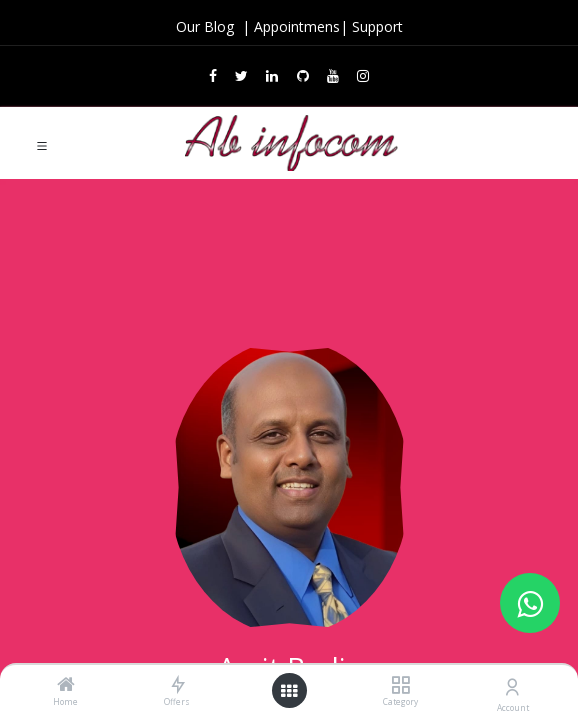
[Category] (400, 685)
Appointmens (297, 26)
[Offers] (177, 685)
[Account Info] (512, 686)
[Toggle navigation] (42, 144)
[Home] (66, 685)
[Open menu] (289, 691)
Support (377, 26)
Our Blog (207, 26)
